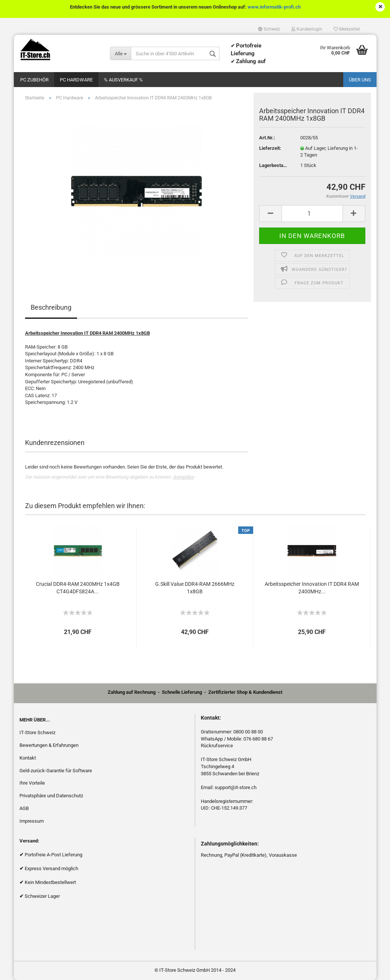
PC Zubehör (34, 80)
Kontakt (28, 758)
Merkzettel (347, 29)
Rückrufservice (217, 746)
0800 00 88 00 (248, 732)
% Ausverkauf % (123, 80)
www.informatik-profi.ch (274, 7)
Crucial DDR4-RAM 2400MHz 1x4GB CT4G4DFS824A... (78, 588)
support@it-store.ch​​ (236, 787)
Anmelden (183, 477)
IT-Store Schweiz (37, 732)
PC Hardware (76, 80)
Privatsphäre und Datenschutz (51, 796)
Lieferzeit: (270, 148)
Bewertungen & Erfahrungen (49, 745)
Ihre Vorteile (32, 783)
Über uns (360, 80)
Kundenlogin (307, 29)
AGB (24, 808)
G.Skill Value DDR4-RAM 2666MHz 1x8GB (195, 588)
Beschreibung (51, 307)
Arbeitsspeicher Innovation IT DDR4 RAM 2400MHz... (312, 588)
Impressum (32, 821)
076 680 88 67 (258, 739)
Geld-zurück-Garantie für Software (56, 771)
